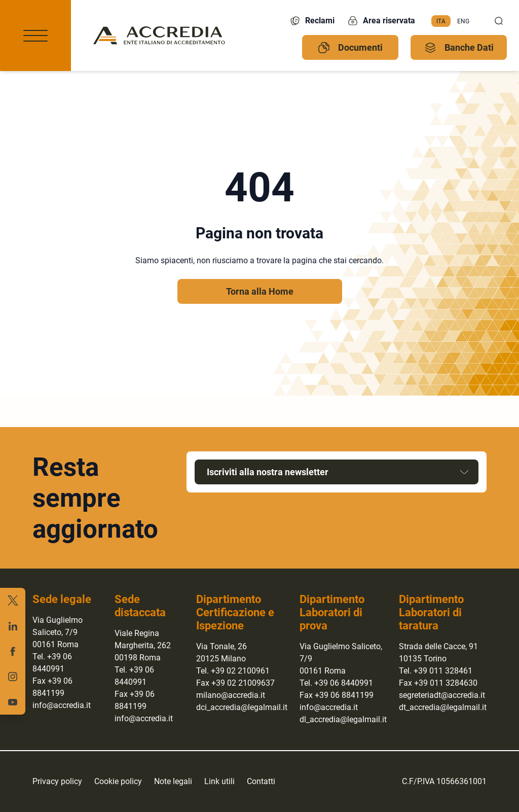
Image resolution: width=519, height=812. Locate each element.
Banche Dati (459, 48)
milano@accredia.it (231, 695)
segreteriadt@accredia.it (442, 695)
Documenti (350, 48)
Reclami (312, 21)
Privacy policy (57, 781)
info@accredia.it (62, 705)
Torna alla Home (260, 291)
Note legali (173, 781)
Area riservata (381, 21)
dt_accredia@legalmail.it (443, 707)
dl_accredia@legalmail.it (343, 719)
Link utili (219, 781)
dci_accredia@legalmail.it (242, 707)
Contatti (261, 781)
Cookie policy (118, 781)
